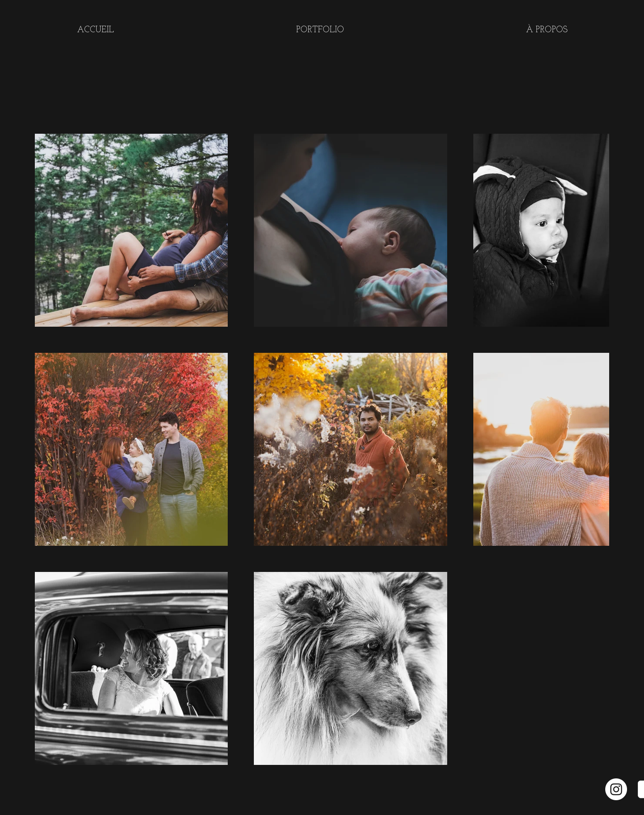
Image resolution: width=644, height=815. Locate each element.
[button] (320, 30)
